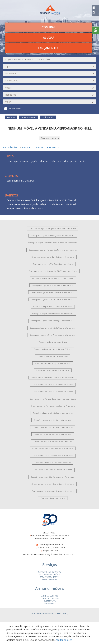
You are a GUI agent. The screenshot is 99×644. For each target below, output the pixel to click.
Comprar (49, 27)
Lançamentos (49, 48)
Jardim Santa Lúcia (51, 200)
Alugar (49, 38)
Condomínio (14, 109)
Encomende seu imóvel (49, 574)
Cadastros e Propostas (49, 572)
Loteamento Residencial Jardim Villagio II (28, 204)
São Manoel (70, 200)
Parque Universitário (17, 208)
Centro (10, 200)
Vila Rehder (57, 204)
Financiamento (49, 579)
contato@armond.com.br (51, 545)
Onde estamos (49, 603)
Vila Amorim (37, 208)
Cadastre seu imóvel (50, 577)
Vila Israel (71, 204)
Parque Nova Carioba (28, 200)
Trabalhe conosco (49, 598)
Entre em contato (50, 596)
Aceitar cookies (64, 640)
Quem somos (50, 601)
